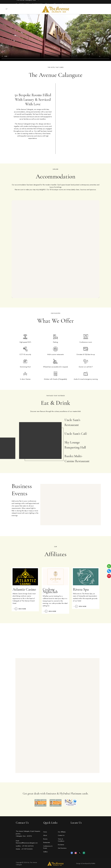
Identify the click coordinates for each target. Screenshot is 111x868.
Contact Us (61, 835)
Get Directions (62, 848)
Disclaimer (61, 845)
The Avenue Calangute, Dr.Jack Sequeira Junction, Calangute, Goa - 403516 (28, 834)
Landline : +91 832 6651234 (25, 846)
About (45, 835)
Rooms (45, 839)
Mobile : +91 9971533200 (24, 849)
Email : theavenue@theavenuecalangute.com (27, 842)
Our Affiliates (62, 832)
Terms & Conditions (61, 840)
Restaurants (47, 842)
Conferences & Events (48, 847)
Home (45, 832)
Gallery (45, 852)
